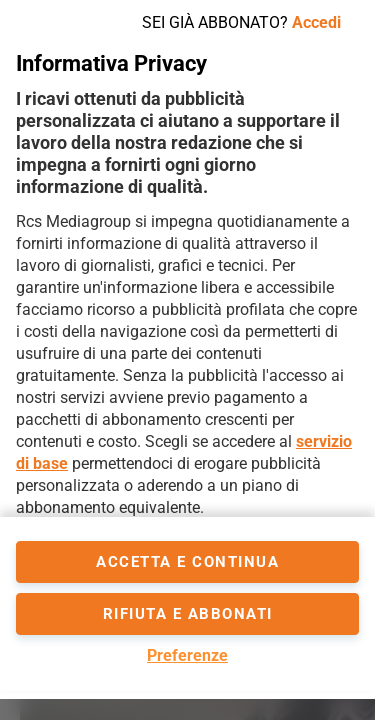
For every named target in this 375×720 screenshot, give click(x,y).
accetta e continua (187, 562)
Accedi (316, 22)
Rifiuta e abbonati (188, 614)
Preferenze (187, 655)
